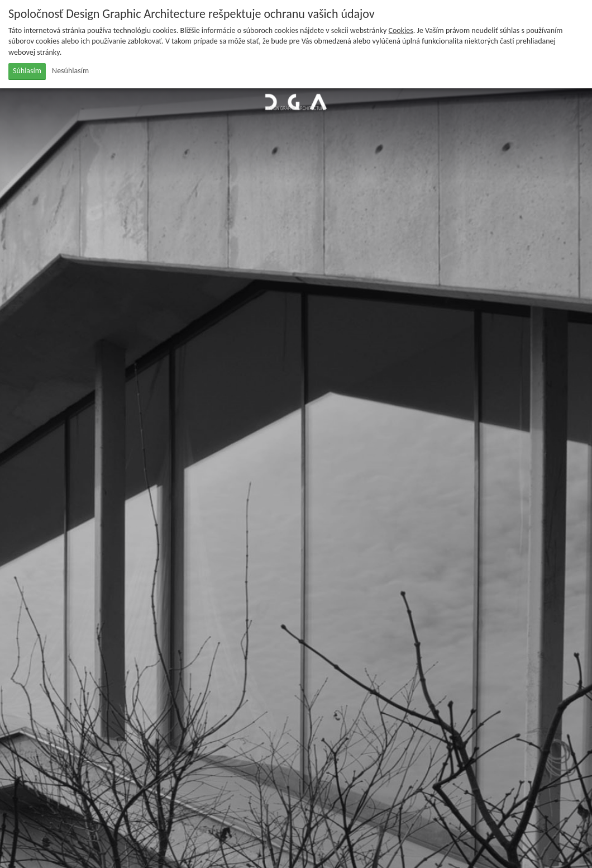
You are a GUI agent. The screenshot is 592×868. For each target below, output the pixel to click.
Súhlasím (27, 71)
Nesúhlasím (70, 71)
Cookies (401, 30)
